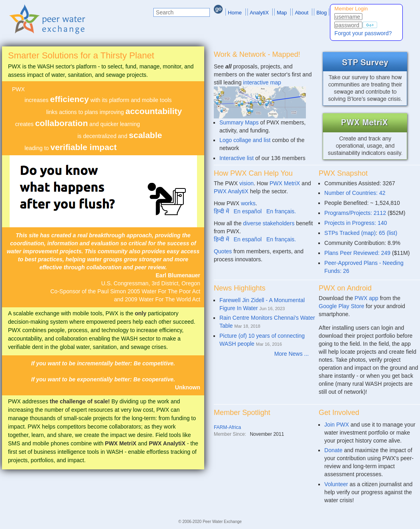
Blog (322, 13)
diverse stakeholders (269, 223)
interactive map (262, 82)
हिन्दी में (221, 211)
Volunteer (336, 484)
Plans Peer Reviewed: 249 (357, 253)
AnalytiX (259, 13)
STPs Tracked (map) (350, 233)
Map (282, 13)
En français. (281, 211)
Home (235, 13)
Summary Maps (239, 122)
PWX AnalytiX (231, 191)
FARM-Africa (227, 427)
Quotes (223, 251)
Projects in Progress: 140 (356, 223)
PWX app (367, 298)
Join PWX (337, 425)
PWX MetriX (285, 183)
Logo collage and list (245, 140)
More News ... (295, 354)
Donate (333, 450)
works (248, 203)
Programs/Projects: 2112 (355, 213)
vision (247, 183)
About (301, 13)
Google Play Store (342, 306)
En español (248, 211)
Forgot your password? (363, 33)
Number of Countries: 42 (355, 193)
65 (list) (388, 233)
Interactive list (237, 158)
